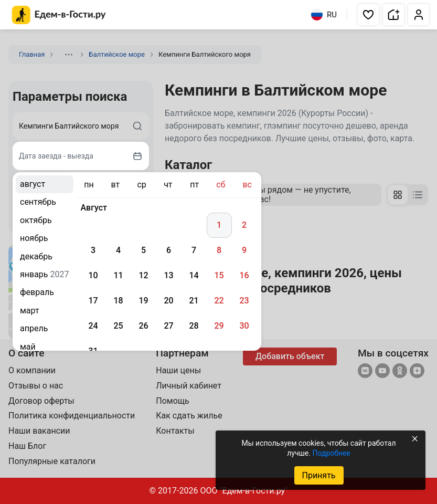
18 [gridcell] (118, 301)
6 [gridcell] (169, 250)
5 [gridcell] (143, 250)
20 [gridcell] (168, 301)
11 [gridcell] (118, 275)
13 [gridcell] (168, 275)
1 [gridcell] (219, 225)
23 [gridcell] (244, 301)
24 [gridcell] (93, 326)
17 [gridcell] (93, 301)
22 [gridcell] (219, 301)
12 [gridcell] (143, 275)
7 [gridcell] (194, 250)
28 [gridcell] (194, 326)
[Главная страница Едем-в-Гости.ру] (59, 15)
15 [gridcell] (219, 275)
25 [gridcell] (118, 326)
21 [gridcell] (194, 301)
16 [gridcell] (244, 275)
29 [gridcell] (219, 326)
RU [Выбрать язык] (324, 15)
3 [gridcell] (93, 250)
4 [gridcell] (118, 250)
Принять (318, 475)
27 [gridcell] (168, 326)
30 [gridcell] (244, 326)
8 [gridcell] (219, 250)
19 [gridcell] (143, 301)
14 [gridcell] (194, 275)
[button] (368, 15)
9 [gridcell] (244, 250)
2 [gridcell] (244, 225)
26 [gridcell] (143, 326)
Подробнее (331, 453)
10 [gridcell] (93, 275)
